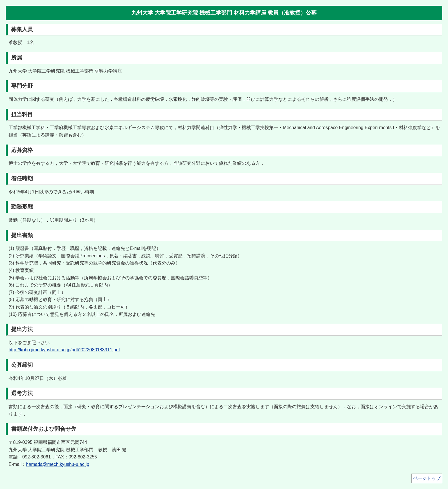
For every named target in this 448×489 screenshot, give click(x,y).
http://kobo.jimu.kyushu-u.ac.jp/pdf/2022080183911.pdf (64, 350)
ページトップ (427, 478)
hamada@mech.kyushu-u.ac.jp (58, 464)
